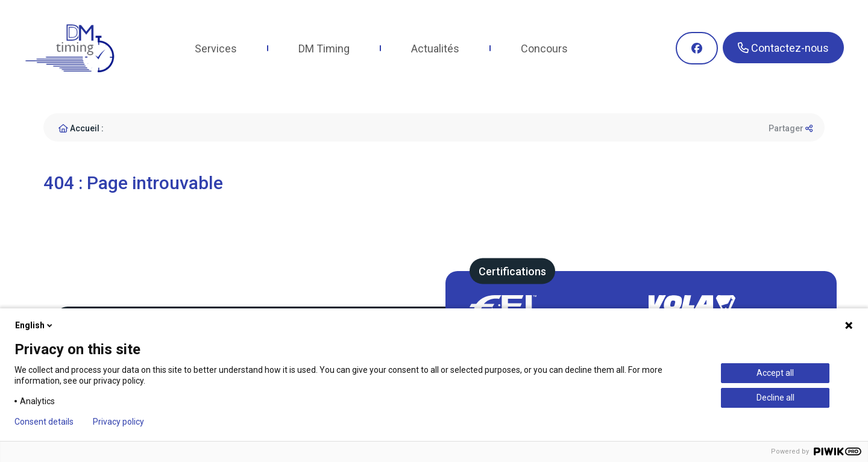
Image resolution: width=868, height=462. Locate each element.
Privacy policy (118, 422)
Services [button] (216, 48)
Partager (791, 128)
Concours (544, 48)
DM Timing (324, 48)
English (35, 325)
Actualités (435, 48)
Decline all (775, 398)
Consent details (44, 422)
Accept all (775, 373)
